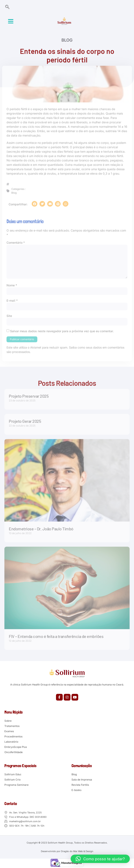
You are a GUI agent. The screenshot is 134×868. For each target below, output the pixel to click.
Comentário (16, 242)
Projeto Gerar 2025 (25, 420)
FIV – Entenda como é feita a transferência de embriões (56, 635)
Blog (67, 41)
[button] (11, 21)
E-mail (12, 300)
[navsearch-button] (7, 7)
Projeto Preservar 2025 (29, 395)
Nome (12, 285)
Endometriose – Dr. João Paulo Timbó (41, 528)
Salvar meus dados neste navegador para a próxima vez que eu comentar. (62, 330)
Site (9, 315)
